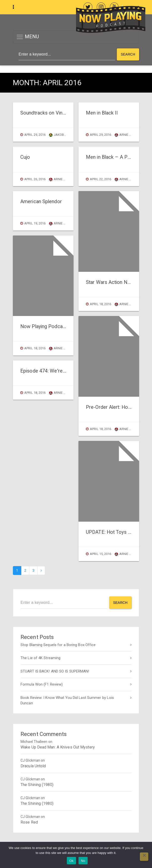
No (83, 861)
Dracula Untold (33, 766)
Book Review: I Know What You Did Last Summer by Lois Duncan (67, 700)
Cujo (25, 157)
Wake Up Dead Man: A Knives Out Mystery (58, 747)
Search (128, 54)
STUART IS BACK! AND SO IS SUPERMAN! (55, 671)
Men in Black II (102, 113)
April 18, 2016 (35, 348)
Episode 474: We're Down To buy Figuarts (65, 371)
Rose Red (29, 822)
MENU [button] (28, 37)
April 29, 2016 (35, 135)
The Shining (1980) (37, 784)
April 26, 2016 (35, 179)
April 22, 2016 (101, 179)
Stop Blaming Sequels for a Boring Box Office (58, 645)
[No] (144, 857)
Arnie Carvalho (65, 179)
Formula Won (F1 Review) (42, 684)
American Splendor (41, 202)
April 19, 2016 (35, 223)
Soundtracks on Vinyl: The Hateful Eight (63, 113)
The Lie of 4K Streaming (40, 658)
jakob (57, 135)
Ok (71, 861)
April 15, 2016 (101, 554)
